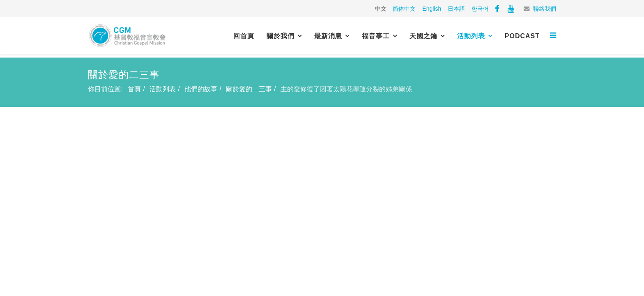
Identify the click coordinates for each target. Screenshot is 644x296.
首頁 (134, 89)
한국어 (480, 9)
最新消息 (328, 36)
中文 (381, 9)
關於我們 (281, 36)
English (432, 9)
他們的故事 (201, 89)
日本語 (456, 9)
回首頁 (244, 36)
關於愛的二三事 (249, 89)
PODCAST (522, 36)
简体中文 (404, 9)
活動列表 (471, 36)
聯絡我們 (545, 9)
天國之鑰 (423, 36)
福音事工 (376, 36)
